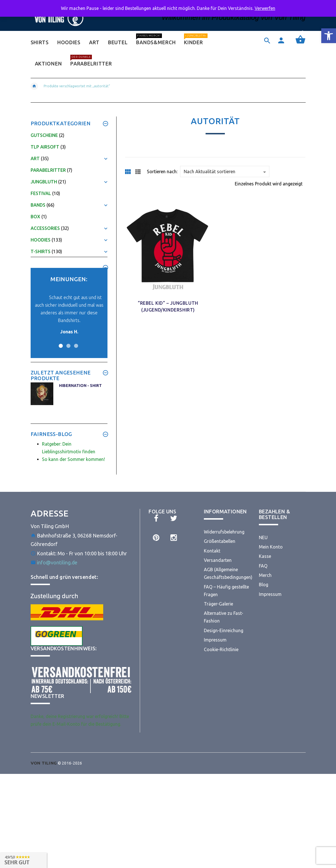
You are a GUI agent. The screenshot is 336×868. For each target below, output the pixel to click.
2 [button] (68, 342)
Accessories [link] (45, 228)
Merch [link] (265, 575)
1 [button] (60, 342)
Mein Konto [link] (271, 547)
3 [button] (75, 342)
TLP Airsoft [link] (45, 147)
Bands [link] (38, 205)
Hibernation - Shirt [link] (80, 386)
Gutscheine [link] (44, 135)
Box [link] (35, 217)
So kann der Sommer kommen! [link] (73, 459)
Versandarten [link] (218, 560)
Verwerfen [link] (265, 8)
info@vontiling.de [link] (57, 562)
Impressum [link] (215, 640)
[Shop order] (225, 172)
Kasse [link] (265, 556)
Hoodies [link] (41, 240)
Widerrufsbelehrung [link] (224, 532)
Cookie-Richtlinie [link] (221, 649)
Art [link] (35, 158)
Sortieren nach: (162, 172)
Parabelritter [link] (48, 170)
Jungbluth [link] (44, 182)
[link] (329, 36)
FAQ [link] (263, 566)
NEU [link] (263, 537)
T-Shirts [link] (41, 251)
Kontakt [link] (212, 551)
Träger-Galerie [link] (218, 604)
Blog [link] (264, 585)
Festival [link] (41, 193)
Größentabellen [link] (220, 541)
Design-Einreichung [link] (224, 630)
